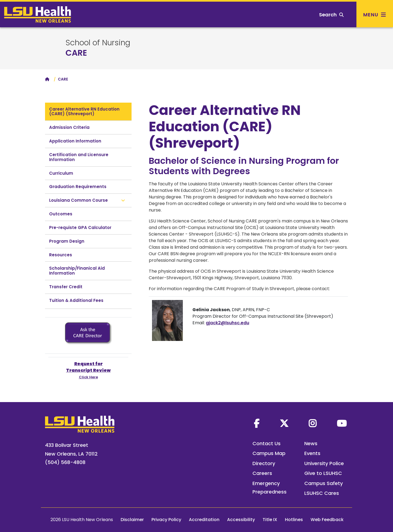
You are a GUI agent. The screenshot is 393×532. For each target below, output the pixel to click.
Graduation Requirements (78, 187)
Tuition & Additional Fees (76, 300)
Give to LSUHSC (323, 473)
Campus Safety (324, 483)
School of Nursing (98, 43)
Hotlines (294, 520)
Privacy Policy (166, 520)
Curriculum (61, 173)
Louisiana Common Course (78, 200)
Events (312, 453)
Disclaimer (132, 520)
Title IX (270, 520)
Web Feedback (327, 520)
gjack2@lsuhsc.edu (227, 323)
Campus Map (269, 453)
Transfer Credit (66, 287)
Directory (264, 463)
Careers (262, 473)
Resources (61, 255)
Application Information (75, 141)
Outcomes (61, 214)
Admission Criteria (69, 127)
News (311, 443)
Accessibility (241, 520)
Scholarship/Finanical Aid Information (77, 271)
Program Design (67, 241)
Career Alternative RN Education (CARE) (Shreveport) (84, 112)
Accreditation (204, 520)
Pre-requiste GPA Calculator (80, 228)
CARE (76, 53)
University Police (324, 463)
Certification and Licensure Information (79, 157)
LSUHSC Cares (322, 493)
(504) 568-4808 (65, 462)
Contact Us (267, 443)
